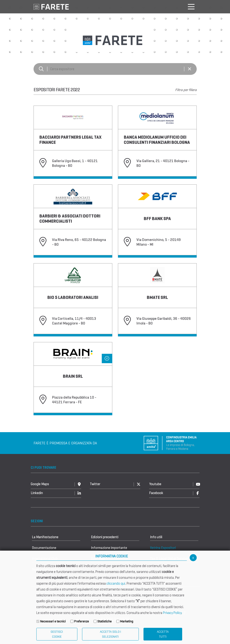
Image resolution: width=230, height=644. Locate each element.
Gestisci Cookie (57, 634)
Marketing (127, 621)
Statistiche (104, 621)
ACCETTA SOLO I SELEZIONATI (110, 634)
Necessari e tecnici (53, 621)
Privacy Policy (172, 613)
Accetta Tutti (163, 634)
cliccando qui (116, 583)
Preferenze (81, 621)
